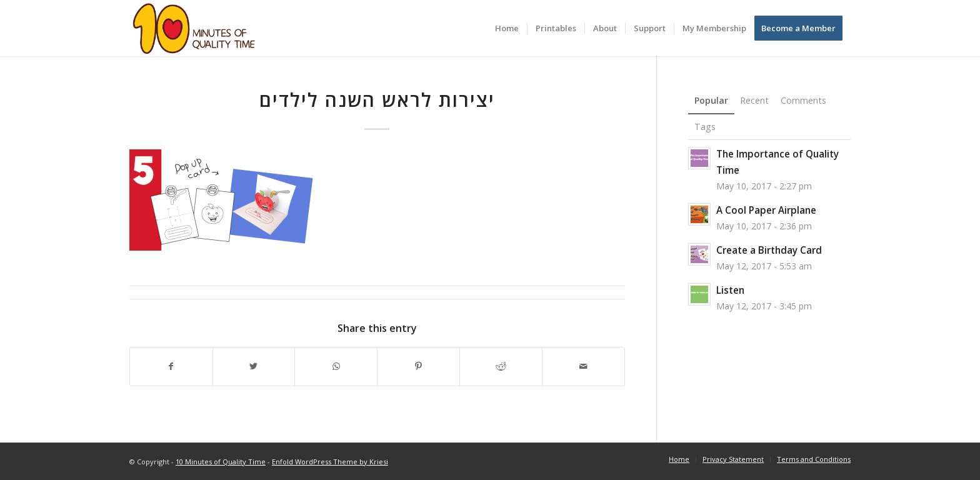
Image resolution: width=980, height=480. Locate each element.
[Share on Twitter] (254, 367)
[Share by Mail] (583, 367)
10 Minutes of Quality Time (221, 462)
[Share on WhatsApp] (336, 367)
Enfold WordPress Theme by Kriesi (330, 462)
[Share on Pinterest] (418, 367)
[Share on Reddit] (501, 367)
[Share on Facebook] (171, 367)
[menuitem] (507, 28)
